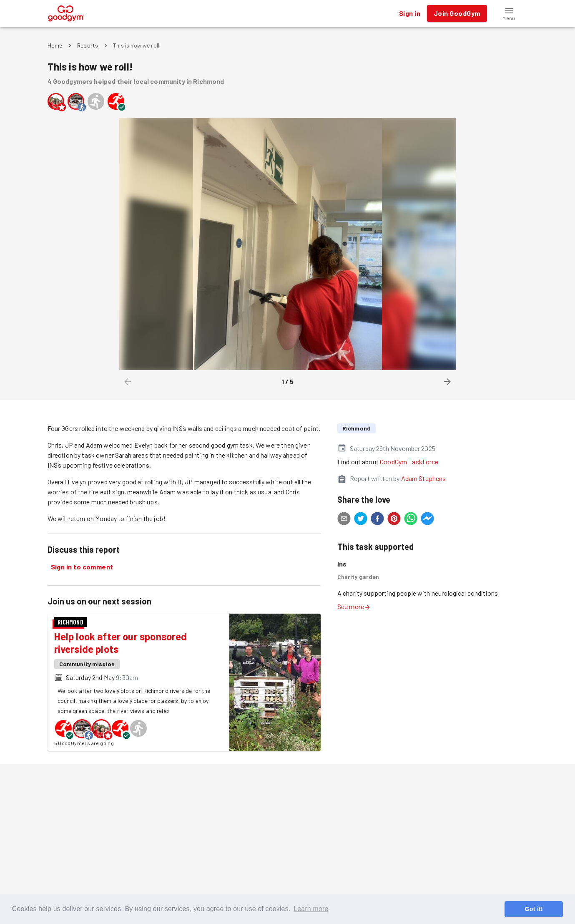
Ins (342, 564)
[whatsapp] (411, 520)
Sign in (410, 13)
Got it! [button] (534, 909)
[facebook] (377, 520)
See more (354, 606)
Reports (88, 45)
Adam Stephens (424, 478)
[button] (509, 13)
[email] (344, 520)
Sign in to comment (82, 567)
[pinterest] (394, 520)
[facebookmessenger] (427, 520)
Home (55, 45)
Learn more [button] (311, 909)
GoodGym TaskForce (409, 462)
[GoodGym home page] (66, 12)
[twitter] (361, 520)
